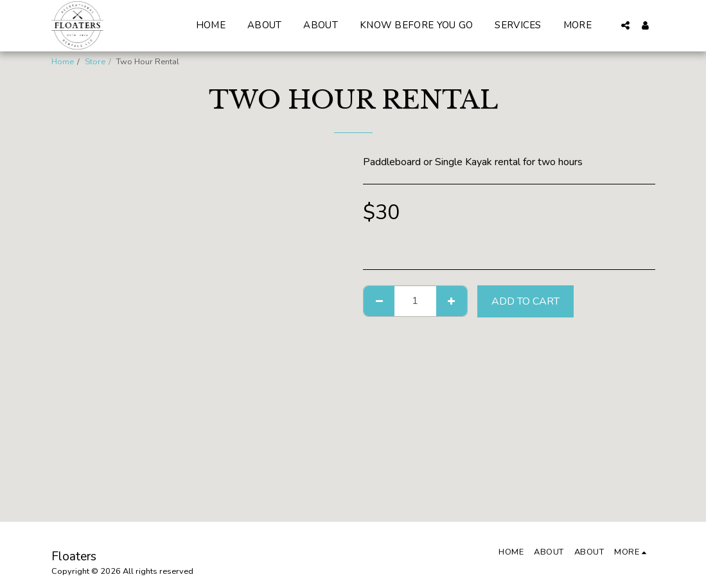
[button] (625, 25)
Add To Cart (525, 301)
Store (95, 62)
